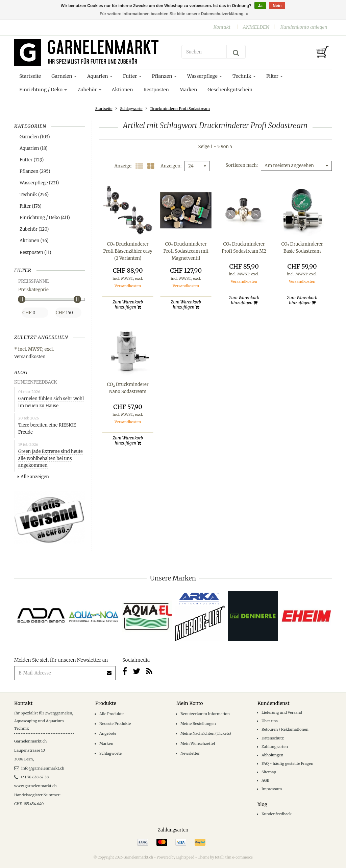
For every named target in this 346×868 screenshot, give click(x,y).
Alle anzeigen (33, 477)
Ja (260, 6)
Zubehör (89, 90)
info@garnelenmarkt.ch (39, 768)
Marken (188, 90)
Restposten (156, 90)
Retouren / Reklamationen (285, 729)
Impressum (272, 789)
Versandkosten (30, 357)
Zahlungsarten (275, 747)
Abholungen (273, 755)
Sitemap (269, 772)
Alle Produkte (112, 714)
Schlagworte (131, 109)
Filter (275, 76)
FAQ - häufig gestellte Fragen (287, 763)
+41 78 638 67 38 (31, 777)
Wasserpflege (205, 76)
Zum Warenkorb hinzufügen (128, 304)
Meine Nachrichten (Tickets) (206, 733)
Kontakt (222, 27)
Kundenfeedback (277, 814)
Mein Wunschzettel (198, 744)
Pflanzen (164, 76)
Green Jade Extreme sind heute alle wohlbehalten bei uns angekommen (51, 459)
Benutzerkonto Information (205, 714)
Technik (244, 76)
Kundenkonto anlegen (304, 27)
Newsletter (190, 753)
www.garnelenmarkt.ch (35, 786)
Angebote (108, 733)
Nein (277, 6)
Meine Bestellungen (198, 724)
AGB (265, 780)
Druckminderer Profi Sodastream (180, 109)
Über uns (270, 721)
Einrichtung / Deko (43, 90)
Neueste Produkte (115, 724)
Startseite (30, 76)
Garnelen (64, 76)
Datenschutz (273, 738)
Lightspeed (185, 857)
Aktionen (122, 90)
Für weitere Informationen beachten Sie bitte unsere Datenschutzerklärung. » (174, 14)
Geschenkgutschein (230, 90)
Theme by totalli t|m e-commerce (225, 857)
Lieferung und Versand (282, 712)
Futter (132, 76)
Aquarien (100, 76)
